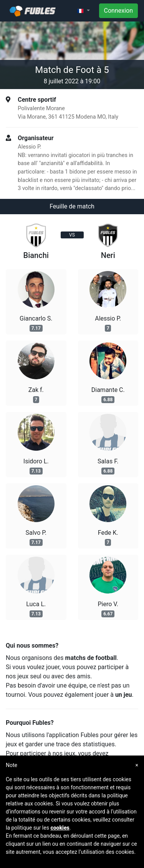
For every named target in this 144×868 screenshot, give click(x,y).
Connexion (118, 11)
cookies (60, 828)
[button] (83, 11)
